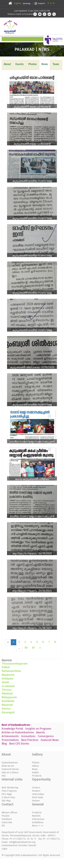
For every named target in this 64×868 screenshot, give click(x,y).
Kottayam (7, 679)
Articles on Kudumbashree (18, 732)
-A (48, 3)
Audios (35, 772)
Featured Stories (10, 769)
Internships (38, 794)
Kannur (6, 709)
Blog (4, 744)
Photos (32, 64)
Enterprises (38, 819)
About (7, 64)
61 (33, 648)
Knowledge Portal (12, 729)
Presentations (10, 740)
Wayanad (7, 705)
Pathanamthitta (11, 671)
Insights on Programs (38, 729)
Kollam (6, 667)
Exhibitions (38, 822)
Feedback (7, 819)
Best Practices (30, 740)
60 (26, 648)
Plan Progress (9, 791)
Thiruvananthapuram (15, 664)
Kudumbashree (10, 763)
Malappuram (9, 697)
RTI (3, 826)
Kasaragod (8, 712)
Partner (36, 801)
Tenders (36, 791)
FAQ (4, 776)
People (5, 816)
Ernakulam (8, 686)
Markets (36, 816)
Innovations (28, 736)
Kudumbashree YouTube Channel (19, 845)
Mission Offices (10, 813)
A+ (54, 3)
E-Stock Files (8, 797)
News (45, 64)
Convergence (46, 736)
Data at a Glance (10, 772)
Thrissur (7, 690)
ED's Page (7, 794)
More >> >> (38, 826)
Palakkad (7, 693)
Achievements (10, 736)
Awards (41, 732)
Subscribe (7, 822)
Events (20, 64)
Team (56, 64)
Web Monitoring (10, 788)
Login (4, 849)
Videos (35, 766)
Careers (36, 788)
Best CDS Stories (19, 744)
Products (37, 776)
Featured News (50, 740)
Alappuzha (8, 675)
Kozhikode (8, 701)
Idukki (5, 682)
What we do (8, 766)
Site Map (6, 801)
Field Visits (38, 797)
